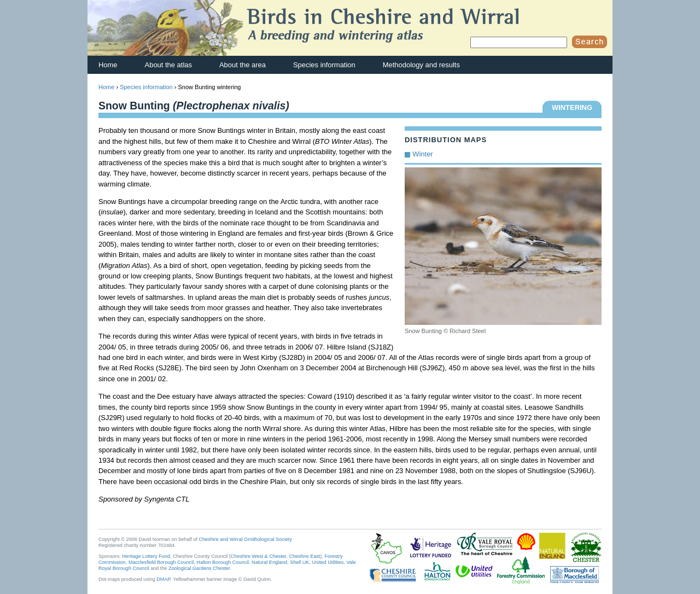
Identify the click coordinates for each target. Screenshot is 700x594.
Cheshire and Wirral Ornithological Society (246, 539)
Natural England (269, 562)
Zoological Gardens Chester (199, 568)
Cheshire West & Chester (259, 556)
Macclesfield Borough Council (161, 562)
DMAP (163, 579)
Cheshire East (304, 556)
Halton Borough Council (223, 562)
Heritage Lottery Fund (146, 556)
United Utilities (328, 562)
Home (108, 65)
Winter (422, 154)
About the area (243, 65)
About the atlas (168, 65)
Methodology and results (421, 65)
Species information (324, 65)
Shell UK (299, 562)
